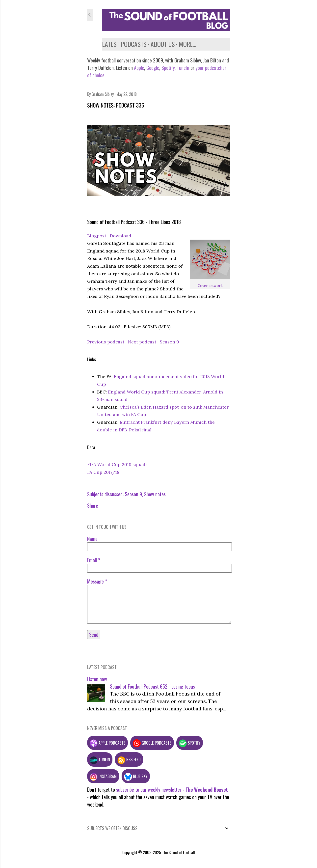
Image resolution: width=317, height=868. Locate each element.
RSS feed (129, 759)
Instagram (103, 776)
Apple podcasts (107, 743)
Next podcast (142, 342)
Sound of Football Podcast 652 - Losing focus (152, 686)
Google (152, 68)
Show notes (155, 494)
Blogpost (97, 236)
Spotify (168, 68)
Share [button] (93, 505)
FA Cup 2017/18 (103, 472)
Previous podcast (106, 342)
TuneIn (183, 68)
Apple (139, 68)
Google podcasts (152, 743)
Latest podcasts (124, 44)
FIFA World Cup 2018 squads (117, 464)
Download (120, 236)
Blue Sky (136, 776)
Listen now (97, 679)
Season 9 (169, 342)
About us (163, 44)
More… (188, 44)
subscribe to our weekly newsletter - (172, 789)
